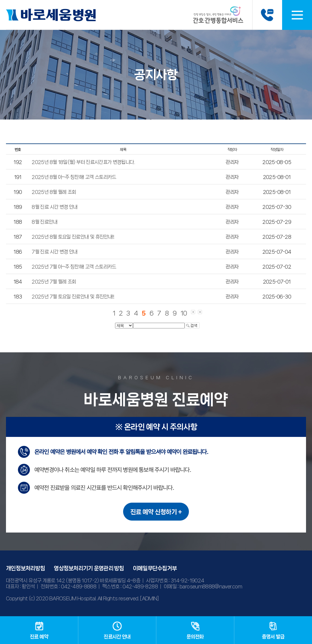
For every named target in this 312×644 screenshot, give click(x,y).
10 (184, 313)
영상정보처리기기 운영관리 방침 (89, 568)
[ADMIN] (149, 598)
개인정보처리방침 (25, 568)
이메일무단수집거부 (155, 568)
